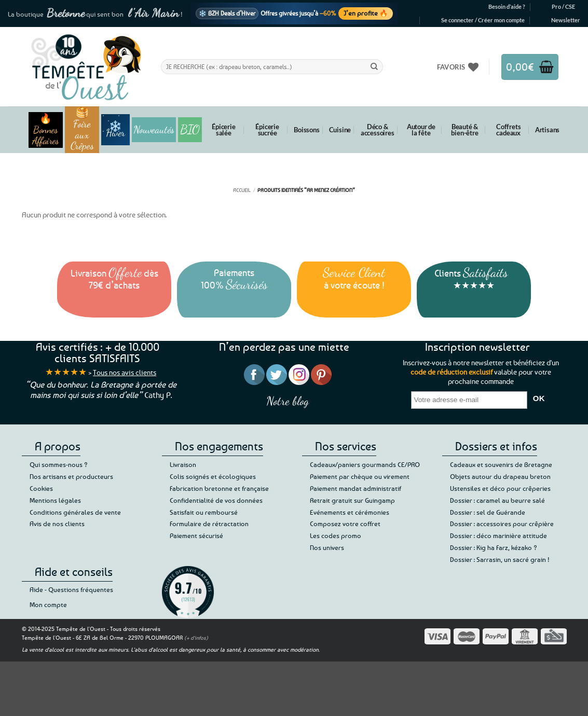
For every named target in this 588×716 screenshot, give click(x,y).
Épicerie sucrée (267, 130)
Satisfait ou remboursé (204, 512)
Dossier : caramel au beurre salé (497, 500)
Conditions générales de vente (75, 512)
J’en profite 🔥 (366, 13)
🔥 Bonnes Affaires (45, 130)
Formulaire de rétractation (209, 524)
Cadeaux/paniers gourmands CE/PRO (365, 464)
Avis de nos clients (57, 524)
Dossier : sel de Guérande (488, 512)
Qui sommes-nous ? (59, 464)
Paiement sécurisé (196, 535)
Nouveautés (154, 130)
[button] (483, 20)
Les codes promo (336, 535)
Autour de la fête (421, 130)
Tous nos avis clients (125, 372)
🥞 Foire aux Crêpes (82, 130)
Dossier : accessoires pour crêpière (502, 524)
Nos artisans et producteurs (71, 476)
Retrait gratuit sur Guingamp (352, 500)
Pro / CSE (563, 6)
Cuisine (340, 130)
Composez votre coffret (345, 524)
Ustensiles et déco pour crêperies (500, 488)
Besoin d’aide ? (507, 6)
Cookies (41, 488)
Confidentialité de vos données (216, 500)
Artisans (547, 130)
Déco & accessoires (378, 130)
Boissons (306, 130)
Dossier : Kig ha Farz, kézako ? (494, 547)
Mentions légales (55, 500)
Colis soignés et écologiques (213, 476)
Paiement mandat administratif (355, 488)
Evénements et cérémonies (350, 512)
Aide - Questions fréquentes (71, 589)
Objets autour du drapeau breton (500, 476)
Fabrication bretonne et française (219, 488)
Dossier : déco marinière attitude (498, 535)
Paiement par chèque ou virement (360, 476)
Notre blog (288, 401)
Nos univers (327, 547)
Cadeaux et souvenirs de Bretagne (501, 464)
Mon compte (48, 604)
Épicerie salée (223, 130)
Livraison (183, 464)
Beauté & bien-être (464, 130)
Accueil (242, 190)
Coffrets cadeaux (508, 130)
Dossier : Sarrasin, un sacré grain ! (500, 559)
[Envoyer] (374, 66)
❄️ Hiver (115, 130)
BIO (190, 129)
